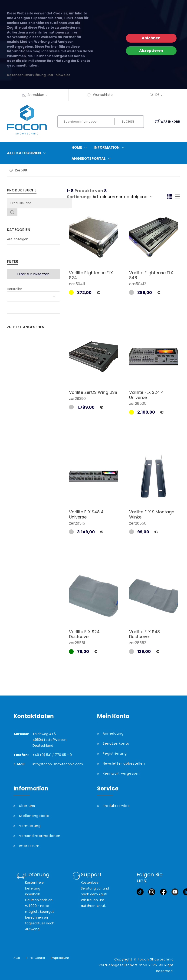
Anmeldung (113, 733)
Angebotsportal (92, 159)
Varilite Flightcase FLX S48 (151, 275)
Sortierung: (79, 197)
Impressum (29, 846)
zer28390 (77, 399)
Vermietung (30, 826)
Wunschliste (100, 95)
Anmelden (39, 95)
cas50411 (77, 284)
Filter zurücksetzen (33, 274)
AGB (17, 958)
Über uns (27, 806)
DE (157, 95)
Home (80, 147)
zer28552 (138, 643)
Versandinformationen (40, 836)
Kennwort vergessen (121, 773)
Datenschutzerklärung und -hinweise (39, 75)
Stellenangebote (34, 816)
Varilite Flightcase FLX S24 (91, 275)
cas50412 (138, 284)
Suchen (128, 122)
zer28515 (77, 523)
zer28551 (77, 643)
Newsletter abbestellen (124, 763)
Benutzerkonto (116, 743)
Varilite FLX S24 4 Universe (146, 395)
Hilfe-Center (36, 958)
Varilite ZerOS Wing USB (93, 392)
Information (110, 147)
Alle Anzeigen (18, 239)
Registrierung (115, 753)
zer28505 (138, 403)
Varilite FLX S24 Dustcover (84, 634)
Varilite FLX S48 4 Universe (86, 514)
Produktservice (116, 806)
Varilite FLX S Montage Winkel (152, 514)
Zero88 (21, 170)
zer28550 (138, 523)
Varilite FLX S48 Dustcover (144, 634)
